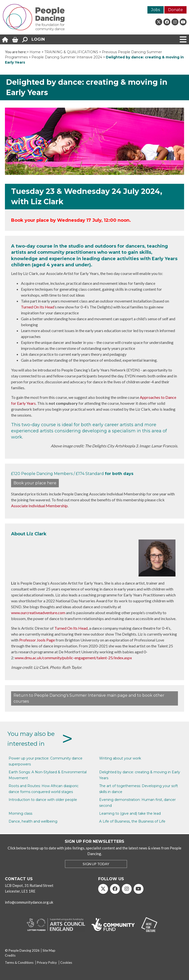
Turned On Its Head (38, 307)
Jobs (156, 10)
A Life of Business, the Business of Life (132, 821)
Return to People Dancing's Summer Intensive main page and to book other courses (89, 698)
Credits (10, 955)
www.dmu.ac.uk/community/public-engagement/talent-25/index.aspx (73, 658)
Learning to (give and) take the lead (130, 813)
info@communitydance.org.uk (29, 902)
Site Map (49, 950)
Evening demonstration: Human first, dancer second (137, 803)
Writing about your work (120, 758)
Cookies (66, 963)
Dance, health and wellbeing (33, 821)
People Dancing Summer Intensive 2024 (67, 57)
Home (35, 52)
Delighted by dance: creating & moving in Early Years (140, 775)
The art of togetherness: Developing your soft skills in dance (139, 789)
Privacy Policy (47, 963)
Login (38, 39)
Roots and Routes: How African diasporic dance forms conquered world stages (44, 789)
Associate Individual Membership (39, 506)
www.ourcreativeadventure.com (38, 613)
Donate (175, 10)
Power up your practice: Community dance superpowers (46, 761)
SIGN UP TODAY (96, 864)
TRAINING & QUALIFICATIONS (71, 52)
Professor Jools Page (37, 640)
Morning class (20, 813)
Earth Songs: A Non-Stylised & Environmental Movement (48, 775)
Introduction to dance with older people (43, 800)
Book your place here (35, 483)
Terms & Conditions (19, 963)
